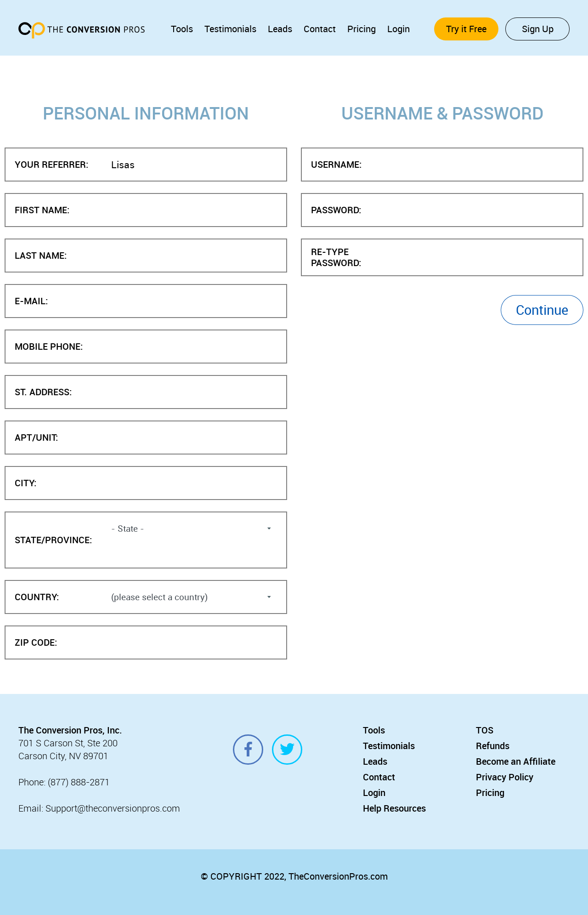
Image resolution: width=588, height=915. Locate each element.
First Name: (42, 210)
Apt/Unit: (36, 438)
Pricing (362, 29)
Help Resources (394, 808)
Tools (182, 29)
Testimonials (230, 29)
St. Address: (43, 392)
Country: (37, 597)
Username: (336, 165)
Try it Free (466, 29)
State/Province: (53, 540)
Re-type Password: (336, 258)
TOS (485, 730)
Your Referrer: (51, 165)
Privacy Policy (505, 777)
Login (399, 29)
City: (25, 483)
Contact (320, 29)
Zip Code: (36, 643)
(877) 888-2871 (79, 782)
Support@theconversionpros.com (113, 808)
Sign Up (538, 29)
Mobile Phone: (49, 347)
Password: (336, 210)
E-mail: (31, 301)
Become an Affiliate (516, 761)
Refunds (493, 746)
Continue (542, 310)
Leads (280, 29)
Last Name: (41, 256)
